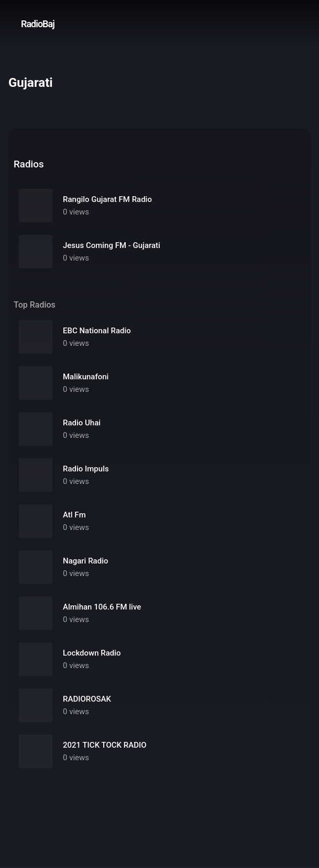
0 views (76, 212)
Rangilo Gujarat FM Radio (107, 199)
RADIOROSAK (87, 699)
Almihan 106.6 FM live (102, 607)
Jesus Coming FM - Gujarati (112, 245)
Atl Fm (74, 515)
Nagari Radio (85, 561)
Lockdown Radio (92, 653)
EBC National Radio (97, 331)
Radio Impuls (86, 469)
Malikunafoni (86, 377)
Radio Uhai (82, 423)
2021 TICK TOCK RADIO (105, 745)
